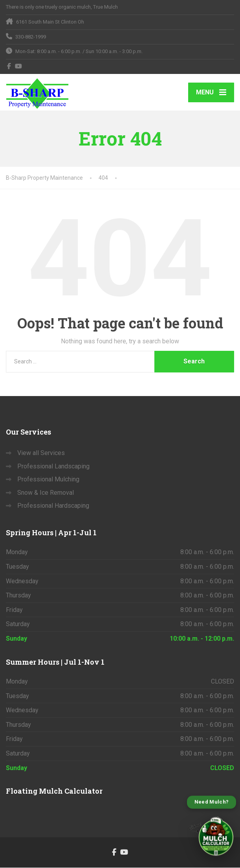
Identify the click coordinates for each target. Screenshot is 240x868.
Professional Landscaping (53, 467)
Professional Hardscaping (53, 506)
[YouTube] (19, 66)
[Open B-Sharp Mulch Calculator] (212, 828)
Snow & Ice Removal (46, 493)
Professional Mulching (48, 480)
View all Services (41, 453)
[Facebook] (9, 66)
